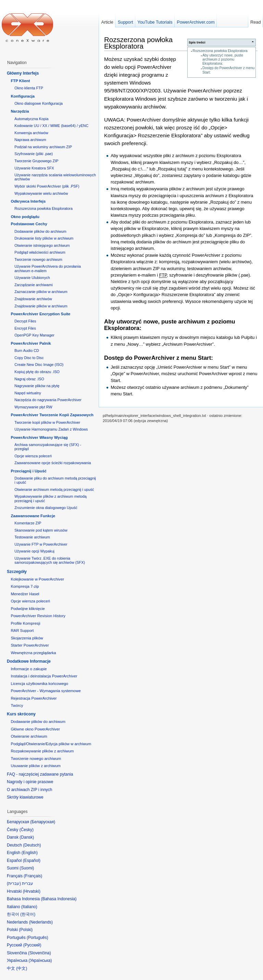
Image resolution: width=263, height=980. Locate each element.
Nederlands (41, 922)
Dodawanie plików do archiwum (40, 231)
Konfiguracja (23, 96)
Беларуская (43, 822)
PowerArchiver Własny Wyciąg (39, 437)
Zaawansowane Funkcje (33, 516)
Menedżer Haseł (25, 594)
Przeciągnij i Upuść (28, 471)
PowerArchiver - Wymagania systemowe (46, 691)
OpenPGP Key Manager (34, 335)
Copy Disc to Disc (29, 358)
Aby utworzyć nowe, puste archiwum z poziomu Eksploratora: (223, 60)
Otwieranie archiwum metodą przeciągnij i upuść (54, 489)
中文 (22, 968)
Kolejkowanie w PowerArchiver (37, 579)
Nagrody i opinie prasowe (30, 782)
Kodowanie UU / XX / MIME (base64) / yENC (51, 126)
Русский (32, 945)
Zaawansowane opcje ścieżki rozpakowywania (53, 463)
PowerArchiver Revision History (38, 616)
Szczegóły (17, 572)
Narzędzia (20, 111)
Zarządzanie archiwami (33, 285)
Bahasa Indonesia (59, 899)
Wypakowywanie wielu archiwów (41, 193)
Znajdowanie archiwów (33, 299)
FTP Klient (20, 81)
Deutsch (32, 845)
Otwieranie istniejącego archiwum (42, 245)
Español (32, 861)
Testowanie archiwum (32, 537)
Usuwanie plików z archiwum (36, 766)
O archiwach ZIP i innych (30, 790)
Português (37, 938)
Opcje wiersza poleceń (33, 456)
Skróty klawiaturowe (25, 797)
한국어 (28, 914)
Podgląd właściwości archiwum (40, 252)
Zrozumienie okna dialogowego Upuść (46, 508)
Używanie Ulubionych (32, 278)
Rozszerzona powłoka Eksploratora (220, 51)
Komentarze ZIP (28, 523)
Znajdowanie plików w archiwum (41, 306)
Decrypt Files (25, 321)
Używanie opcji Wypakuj (34, 551)
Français (33, 876)
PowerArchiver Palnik (31, 343)
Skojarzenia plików (27, 638)
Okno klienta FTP (29, 88)
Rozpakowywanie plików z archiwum (42, 751)
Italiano (29, 907)
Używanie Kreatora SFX (34, 168)
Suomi (27, 868)
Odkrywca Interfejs (28, 201)
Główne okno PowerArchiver (35, 729)
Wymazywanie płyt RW (33, 407)
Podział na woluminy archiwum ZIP (43, 147)
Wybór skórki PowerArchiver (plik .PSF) (47, 186)
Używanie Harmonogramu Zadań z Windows (51, 429)
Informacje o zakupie (29, 669)
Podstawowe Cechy (29, 224)
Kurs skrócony (21, 714)
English (30, 853)
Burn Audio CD (27, 351)
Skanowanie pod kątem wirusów (41, 530)
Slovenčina (40, 953)
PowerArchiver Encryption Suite (40, 314)
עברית (14, 883)
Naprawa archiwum (30, 140)
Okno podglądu (25, 217)
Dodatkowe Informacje (29, 661)
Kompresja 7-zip (25, 586)
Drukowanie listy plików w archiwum (44, 238)
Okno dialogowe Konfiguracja (39, 103)
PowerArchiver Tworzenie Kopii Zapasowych (52, 415)
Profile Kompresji (25, 623)
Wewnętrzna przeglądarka (33, 653)
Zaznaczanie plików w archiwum (41, 292)
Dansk (27, 837)
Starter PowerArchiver (30, 645)
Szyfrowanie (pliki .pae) (34, 154)
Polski (26, 930)
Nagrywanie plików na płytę (37, 386)
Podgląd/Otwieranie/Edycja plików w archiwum (51, 744)
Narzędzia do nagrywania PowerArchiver (48, 400)
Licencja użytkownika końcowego (39, 684)
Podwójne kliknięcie (28, 609)
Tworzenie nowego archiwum (38, 259)
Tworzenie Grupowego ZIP (36, 161)
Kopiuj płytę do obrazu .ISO (37, 372)
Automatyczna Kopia (31, 119)
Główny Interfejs (23, 73)
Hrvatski (32, 891)
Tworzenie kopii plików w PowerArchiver (47, 422)
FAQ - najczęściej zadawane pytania (40, 774)
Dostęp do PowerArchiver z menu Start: (159, 358)
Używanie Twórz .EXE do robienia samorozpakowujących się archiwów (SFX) (50, 560)
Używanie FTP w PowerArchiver (41, 544)
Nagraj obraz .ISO (29, 379)
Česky (27, 830)
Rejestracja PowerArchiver (34, 698)
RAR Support (22, 631)
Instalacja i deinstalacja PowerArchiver (44, 676)
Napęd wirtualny (28, 393)
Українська (40, 960)
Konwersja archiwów (31, 133)
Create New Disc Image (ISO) (39, 365)
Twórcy (17, 705)
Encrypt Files (25, 328)
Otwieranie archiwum (29, 736)
